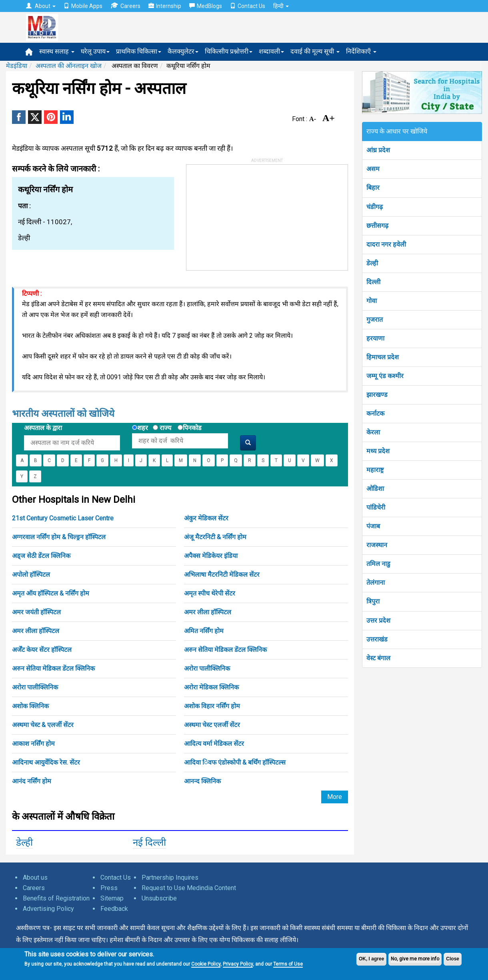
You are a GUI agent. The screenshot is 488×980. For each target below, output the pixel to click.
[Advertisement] (246, 215)
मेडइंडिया (17, 66)
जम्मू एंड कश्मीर (385, 376)
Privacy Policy (238, 964)
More (335, 797)
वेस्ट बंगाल (378, 658)
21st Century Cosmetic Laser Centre (63, 518)
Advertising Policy (48, 909)
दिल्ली (373, 282)
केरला (373, 432)
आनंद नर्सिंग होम (32, 781)
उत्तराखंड (377, 639)
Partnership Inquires (170, 877)
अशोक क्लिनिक (30, 706)
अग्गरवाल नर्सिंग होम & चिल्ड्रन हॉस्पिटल (59, 537)
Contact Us (248, 6)
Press (109, 888)
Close (453, 959)
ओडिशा (375, 489)
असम (373, 169)
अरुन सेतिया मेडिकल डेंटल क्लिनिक (225, 650)
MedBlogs (206, 6)
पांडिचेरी (376, 507)
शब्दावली (271, 51)
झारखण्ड (377, 395)
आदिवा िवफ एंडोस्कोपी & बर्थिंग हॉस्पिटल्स (235, 762)
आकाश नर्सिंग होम (33, 744)
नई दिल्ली (149, 843)
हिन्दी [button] (281, 6)
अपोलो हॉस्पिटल (31, 575)
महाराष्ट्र (375, 470)
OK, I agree (371, 959)
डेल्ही (24, 843)
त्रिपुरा (373, 601)
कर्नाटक (375, 413)
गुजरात (375, 320)
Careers (125, 6)
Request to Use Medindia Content (189, 888)
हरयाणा (375, 338)
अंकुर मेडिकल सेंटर (206, 518)
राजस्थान (377, 545)
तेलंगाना (376, 583)
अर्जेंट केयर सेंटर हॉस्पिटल (42, 650)
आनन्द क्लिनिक (202, 781)
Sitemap (112, 898)
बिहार (373, 188)
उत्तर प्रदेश (378, 620)
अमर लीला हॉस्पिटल (208, 612)
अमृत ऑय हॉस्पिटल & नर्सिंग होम (51, 593)
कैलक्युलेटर (183, 51)
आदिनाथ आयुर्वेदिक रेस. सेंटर (46, 762)
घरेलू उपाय (95, 51)
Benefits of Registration (56, 898)
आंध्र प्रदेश (378, 150)
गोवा (372, 301)
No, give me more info (415, 959)
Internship (165, 6)
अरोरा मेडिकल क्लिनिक (211, 687)
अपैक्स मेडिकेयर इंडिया (211, 556)
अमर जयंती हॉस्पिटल (36, 612)
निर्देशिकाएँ (361, 51)
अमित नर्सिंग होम (204, 631)
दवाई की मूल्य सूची (315, 51)
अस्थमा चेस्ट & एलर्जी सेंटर (43, 725)
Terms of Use (288, 964)
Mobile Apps (83, 6)
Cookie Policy (206, 964)
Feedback (114, 909)
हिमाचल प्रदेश (383, 357)
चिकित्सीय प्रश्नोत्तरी (229, 51)
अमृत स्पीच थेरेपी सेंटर (210, 593)
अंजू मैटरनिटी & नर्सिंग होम (215, 537)
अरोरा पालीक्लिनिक (207, 668)
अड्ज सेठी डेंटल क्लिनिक (41, 556)
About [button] (41, 6)
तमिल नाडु (378, 564)
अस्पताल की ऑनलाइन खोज (69, 66)
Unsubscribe (159, 898)
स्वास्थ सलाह (57, 51)
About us (35, 877)
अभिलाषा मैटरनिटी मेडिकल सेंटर (222, 575)
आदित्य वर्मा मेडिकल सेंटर (214, 744)
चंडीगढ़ (375, 207)
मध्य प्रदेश (378, 451)
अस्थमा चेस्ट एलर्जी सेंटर (212, 725)
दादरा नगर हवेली (386, 244)
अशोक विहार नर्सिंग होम (212, 706)
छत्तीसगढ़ (377, 226)
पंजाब (373, 526)
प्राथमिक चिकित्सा (139, 51)
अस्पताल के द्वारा (43, 428)
